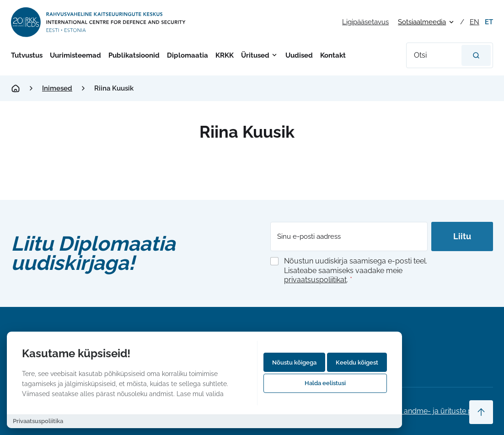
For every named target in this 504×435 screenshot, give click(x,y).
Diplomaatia (188, 55)
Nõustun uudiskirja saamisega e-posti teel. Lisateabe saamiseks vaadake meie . (356, 271)
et (489, 22)
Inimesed (57, 88)
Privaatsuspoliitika (38, 421)
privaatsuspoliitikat (315, 280)
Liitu (462, 236)
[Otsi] (476, 55)
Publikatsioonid (134, 55)
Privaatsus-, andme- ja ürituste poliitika (427, 411)
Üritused (255, 55)
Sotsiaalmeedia (422, 22)
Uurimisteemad (75, 55)
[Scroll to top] (481, 412)
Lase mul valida (200, 394)
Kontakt (333, 55)
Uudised (299, 55)
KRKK (225, 55)
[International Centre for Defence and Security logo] (99, 22)
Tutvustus (27, 55)
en (475, 22)
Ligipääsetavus (365, 22)
